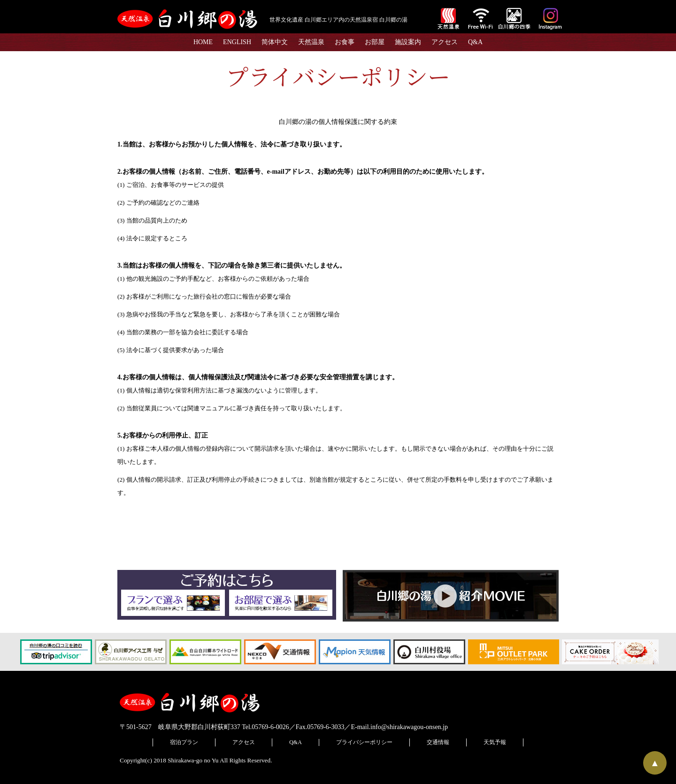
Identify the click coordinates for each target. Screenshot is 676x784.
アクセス (445, 42)
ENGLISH (237, 42)
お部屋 (375, 42)
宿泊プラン (184, 742)
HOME (203, 42)
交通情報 (438, 742)
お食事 (345, 42)
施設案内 (408, 42)
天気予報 (495, 742)
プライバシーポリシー (364, 742)
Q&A (475, 42)
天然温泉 (311, 42)
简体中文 (275, 42)
